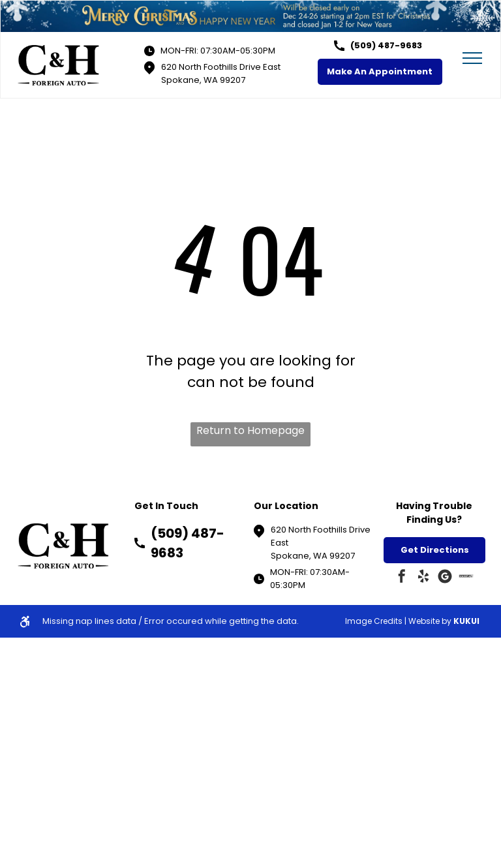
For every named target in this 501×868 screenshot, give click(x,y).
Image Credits (374, 621)
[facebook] (402, 578)
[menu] (472, 58)
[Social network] (466, 578)
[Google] (445, 578)
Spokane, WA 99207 (203, 80)
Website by (430, 621)
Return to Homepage (250, 430)
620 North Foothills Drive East (221, 67)
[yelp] (423, 578)
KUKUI (466, 621)
